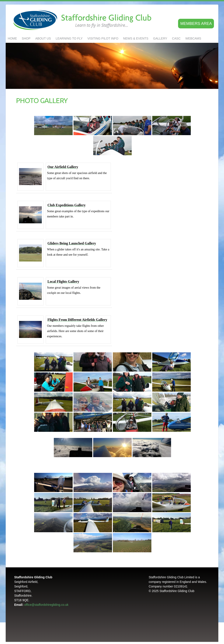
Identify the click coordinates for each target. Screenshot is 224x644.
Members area (196, 24)
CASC (176, 38)
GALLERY (160, 38)
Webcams (193, 38)
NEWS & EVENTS (136, 38)
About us (43, 38)
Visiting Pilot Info (103, 38)
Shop (26, 38)
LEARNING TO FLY (69, 38)
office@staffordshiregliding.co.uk (46, 605)
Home (12, 38)
